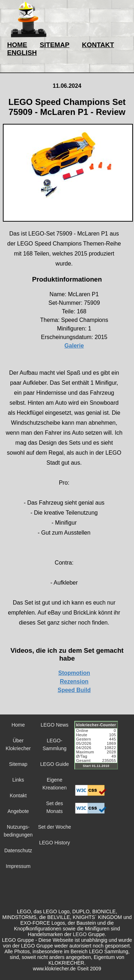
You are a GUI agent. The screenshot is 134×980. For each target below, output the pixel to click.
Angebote (18, 811)
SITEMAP (54, 45)
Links (18, 780)
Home (18, 725)
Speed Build (74, 690)
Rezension (74, 681)
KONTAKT (98, 45)
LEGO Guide (55, 764)
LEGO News (55, 725)
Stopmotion (74, 673)
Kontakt (18, 795)
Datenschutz (18, 850)
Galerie (74, 346)
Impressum (18, 866)
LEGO (80, 934)
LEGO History (54, 843)
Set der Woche (54, 827)
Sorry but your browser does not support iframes (99, 749)
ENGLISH (22, 53)
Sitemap (18, 764)
